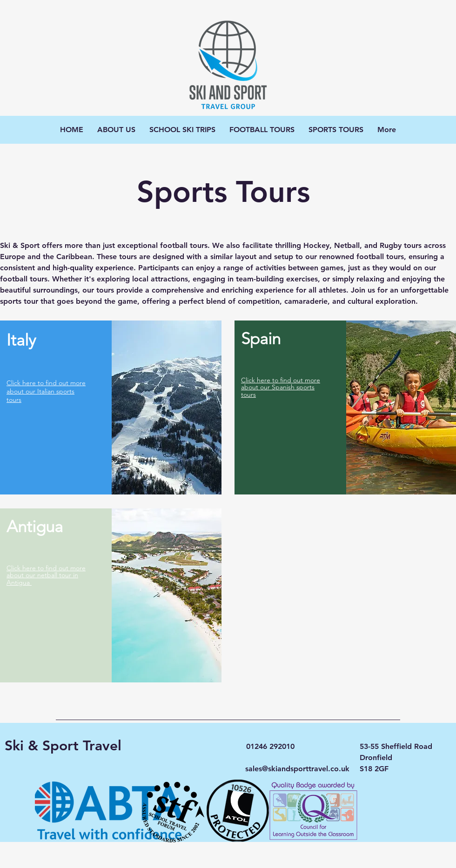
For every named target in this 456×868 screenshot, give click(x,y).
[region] (111, 407)
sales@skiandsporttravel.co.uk (297, 769)
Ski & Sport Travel (63, 746)
